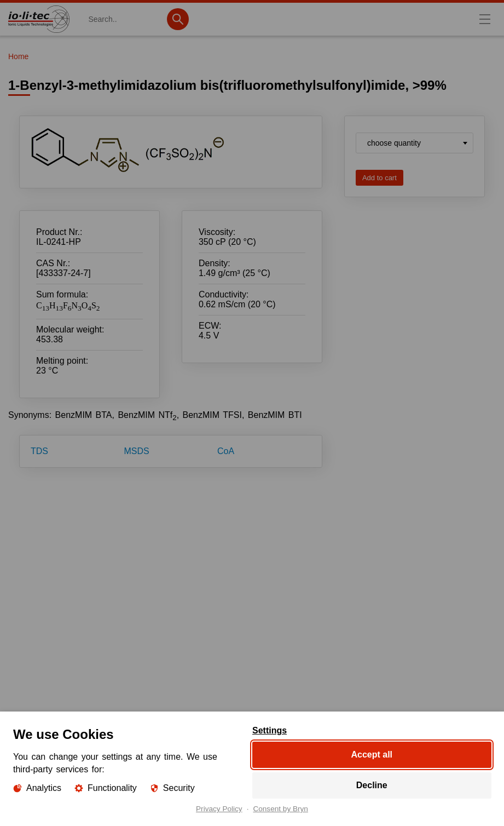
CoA (226, 451)
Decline (371, 785)
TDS (39, 451)
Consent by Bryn (280, 809)
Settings (270, 731)
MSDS (136, 451)
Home (18, 56)
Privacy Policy (219, 809)
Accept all (372, 755)
